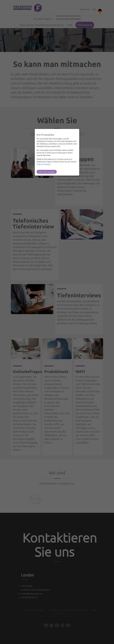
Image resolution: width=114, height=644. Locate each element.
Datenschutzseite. (44, 164)
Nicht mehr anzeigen (47, 172)
